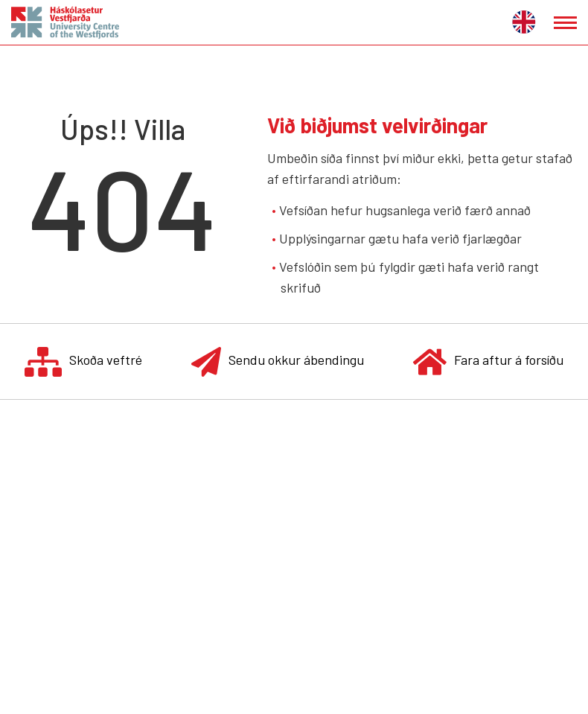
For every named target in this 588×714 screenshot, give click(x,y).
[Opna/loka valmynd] (565, 23)
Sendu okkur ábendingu (278, 361)
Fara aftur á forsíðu (488, 361)
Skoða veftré (83, 361)
